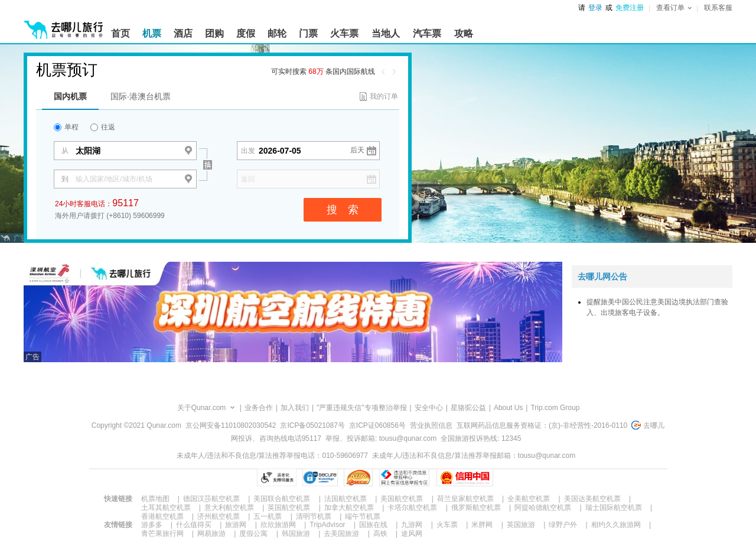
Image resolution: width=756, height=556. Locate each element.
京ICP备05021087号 (312, 425)
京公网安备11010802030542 (231, 425)
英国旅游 (521, 525)
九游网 (412, 525)
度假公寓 (253, 534)
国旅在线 (373, 525)
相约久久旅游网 (616, 525)
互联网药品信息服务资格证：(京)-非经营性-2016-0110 (542, 425)
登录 (595, 8)
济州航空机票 (219, 516)
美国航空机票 (402, 499)
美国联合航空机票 (282, 499)
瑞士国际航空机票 (614, 508)
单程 (66, 127)
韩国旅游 (296, 534)
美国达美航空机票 (592, 499)
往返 (103, 127)
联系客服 (718, 8)
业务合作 (259, 408)
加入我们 (295, 408)
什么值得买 (194, 525)
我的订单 (384, 96)
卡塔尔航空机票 (412, 508)
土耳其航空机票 (166, 508)
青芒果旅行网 (162, 534)
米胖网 (482, 525)
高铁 (380, 534)
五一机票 (268, 516)
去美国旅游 (341, 534)
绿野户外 (563, 525)
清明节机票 (314, 516)
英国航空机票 (289, 508)
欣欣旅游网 (278, 525)
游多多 (152, 525)
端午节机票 (363, 516)
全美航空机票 (529, 499)
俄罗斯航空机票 (476, 508)
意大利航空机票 (229, 508)
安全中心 (429, 408)
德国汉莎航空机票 (211, 499)
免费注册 (630, 8)
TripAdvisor (327, 525)
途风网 (412, 534)
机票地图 (155, 499)
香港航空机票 (162, 516)
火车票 (447, 525)
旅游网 (236, 525)
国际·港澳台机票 (141, 96)
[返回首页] (64, 25)
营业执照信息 (431, 425)
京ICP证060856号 (377, 425)
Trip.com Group (555, 408)
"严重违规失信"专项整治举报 (362, 408)
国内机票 (70, 96)
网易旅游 (211, 534)
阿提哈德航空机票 (543, 508)
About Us (508, 408)
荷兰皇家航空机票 (465, 499)
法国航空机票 (346, 499)
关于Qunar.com (202, 408)
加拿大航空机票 (349, 508)
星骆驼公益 (468, 408)
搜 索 (343, 210)
